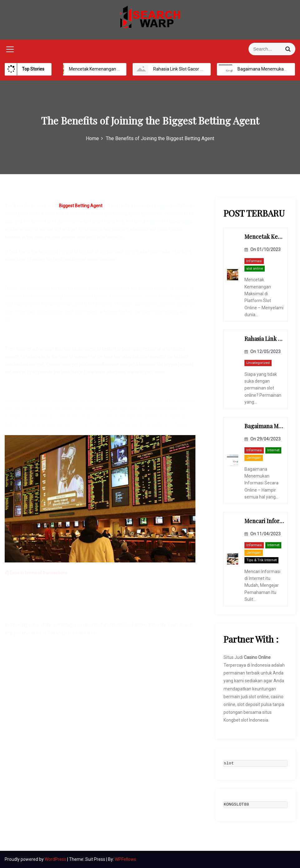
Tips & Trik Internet (261, 560)
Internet (273, 450)
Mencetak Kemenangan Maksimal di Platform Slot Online (119, 69)
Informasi (254, 261)
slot (229, 763)
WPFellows (125, 859)
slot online (255, 269)
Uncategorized (258, 363)
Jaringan (254, 458)
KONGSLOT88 (236, 805)
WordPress (56, 859)
